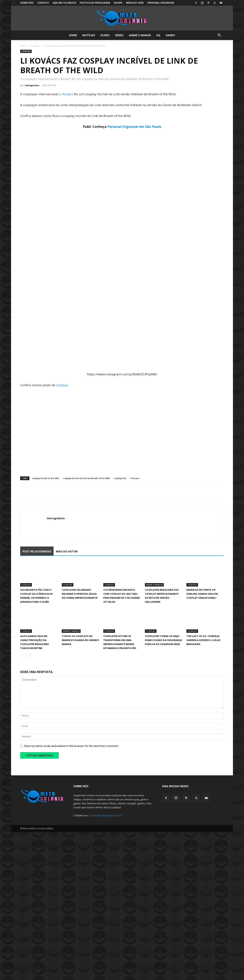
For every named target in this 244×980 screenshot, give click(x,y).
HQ (158, 35)
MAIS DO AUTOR (67, 551)
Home (73, 35)
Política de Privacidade (95, 3)
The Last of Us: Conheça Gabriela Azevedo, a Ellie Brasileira (203, 640)
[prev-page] (23, 656)
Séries (119, 35)
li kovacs (135, 478)
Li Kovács (66, 94)
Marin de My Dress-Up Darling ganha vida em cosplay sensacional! (202, 594)
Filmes (105, 35)
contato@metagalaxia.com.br (106, 815)
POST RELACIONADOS (37, 551)
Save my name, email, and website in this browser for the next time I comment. (72, 746)
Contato (43, 3)
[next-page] (29, 656)
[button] (219, 36)
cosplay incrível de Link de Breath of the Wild (86, 478)
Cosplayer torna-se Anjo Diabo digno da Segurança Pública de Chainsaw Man (163, 640)
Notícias (89, 35)
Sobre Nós (27, 3)
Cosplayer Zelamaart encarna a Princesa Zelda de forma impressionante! (80, 594)
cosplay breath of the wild (45, 478)
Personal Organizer (161, 3)
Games (170, 35)
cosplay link (120, 478)
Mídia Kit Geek (135, 3)
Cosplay (35, 46)
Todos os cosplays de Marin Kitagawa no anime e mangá (80, 640)
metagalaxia (32, 85)
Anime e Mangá (140, 35)
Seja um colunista (64, 3)
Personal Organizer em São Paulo (134, 127)
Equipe (118, 3)
